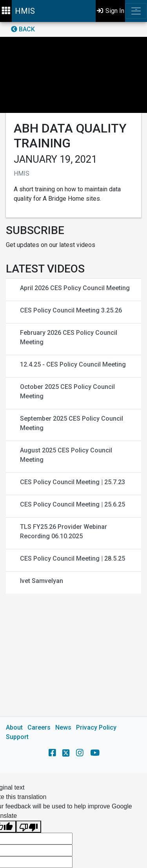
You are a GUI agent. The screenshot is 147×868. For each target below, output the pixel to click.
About (14, 727)
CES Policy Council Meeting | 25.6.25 (73, 504)
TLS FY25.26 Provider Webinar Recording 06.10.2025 (64, 531)
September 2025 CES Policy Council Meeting (72, 423)
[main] (73, 398)
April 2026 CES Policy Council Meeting (75, 288)
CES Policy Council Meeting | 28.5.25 (73, 558)
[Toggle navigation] (136, 11)
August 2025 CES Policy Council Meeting (66, 455)
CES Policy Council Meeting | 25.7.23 (73, 482)
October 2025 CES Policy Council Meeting (67, 391)
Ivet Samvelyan (42, 581)
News (63, 727)
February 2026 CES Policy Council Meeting (69, 337)
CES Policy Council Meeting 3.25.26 (71, 310)
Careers (39, 727)
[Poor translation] (29, 827)
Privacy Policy (96, 727)
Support (17, 737)
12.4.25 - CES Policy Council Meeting (73, 364)
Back (23, 29)
